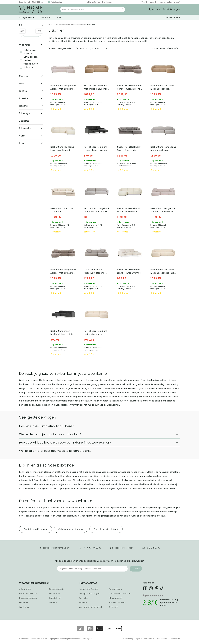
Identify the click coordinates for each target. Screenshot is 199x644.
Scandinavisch (31, 64)
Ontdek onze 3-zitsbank (106, 529)
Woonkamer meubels (71, 25)
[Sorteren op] (99, 48)
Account (156, 9)
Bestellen (84, 598)
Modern (27, 60)
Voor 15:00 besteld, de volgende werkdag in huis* (161, 2)
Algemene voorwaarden (145, 639)
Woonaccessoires (28, 594)
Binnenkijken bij (57, 589)
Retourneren (115, 589)
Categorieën (26, 17)
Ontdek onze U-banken (36, 529)
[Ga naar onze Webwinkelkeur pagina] (55, 2)
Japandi (28, 54)
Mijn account (115, 598)
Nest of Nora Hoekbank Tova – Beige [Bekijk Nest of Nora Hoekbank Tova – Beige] (63, 206)
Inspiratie (46, 17)
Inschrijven (136, 569)
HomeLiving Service (89, 589)
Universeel (29, 67)
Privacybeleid (162, 639)
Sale (59, 17)
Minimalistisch (31, 57)
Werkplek (24, 607)
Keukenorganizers (28, 598)
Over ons (113, 607)
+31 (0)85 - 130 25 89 (92, 548)
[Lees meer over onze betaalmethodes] (81, 629)
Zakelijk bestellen (118, 603)
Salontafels (55, 594)
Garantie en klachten (120, 594)
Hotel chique (30, 50)
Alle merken (25, 589)
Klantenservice (172, 17)
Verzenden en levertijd (90, 607)
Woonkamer (56, 25)
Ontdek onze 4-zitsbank (71, 529)
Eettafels (24, 603)
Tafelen (53, 603)
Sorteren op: (82, 48)
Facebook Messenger (123, 548)
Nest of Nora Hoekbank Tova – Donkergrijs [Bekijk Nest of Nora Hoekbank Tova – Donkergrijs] (130, 145)
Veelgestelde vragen (89, 594)
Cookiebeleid (175, 639)
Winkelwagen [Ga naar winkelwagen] (173, 9)
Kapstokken (55, 598)
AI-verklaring (128, 639)
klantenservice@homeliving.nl (56, 548)
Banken (83, 25)
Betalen (83, 603)
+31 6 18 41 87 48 (153, 548)
